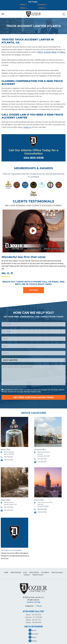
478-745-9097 (9, 460)
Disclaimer (30, 602)
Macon (24, 5)
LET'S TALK (34, 290)
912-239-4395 (42, 459)
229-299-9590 (9, 507)
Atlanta (43, 8)
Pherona (39, 606)
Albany (24, 8)
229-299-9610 (9, 510)
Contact (27, 575)
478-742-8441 (9, 457)
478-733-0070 (36, 615)
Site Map (37, 602)
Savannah (43, 5)
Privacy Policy (38, 575)
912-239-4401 (42, 462)
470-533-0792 (42, 512)
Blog (25, 573)
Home (6, 573)
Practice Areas (57, 573)
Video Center (34, 573)
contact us (27, 127)
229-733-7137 (36, 620)
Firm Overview (16, 573)
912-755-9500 (37, 617)
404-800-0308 (34, 158)
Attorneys (45, 573)
